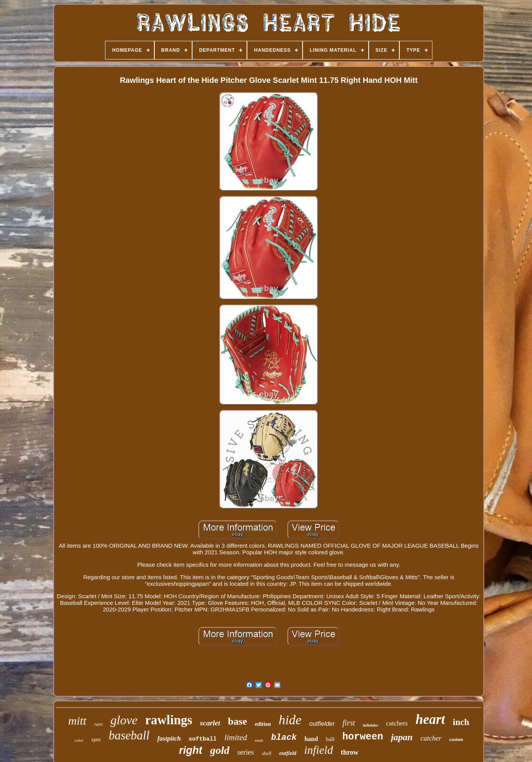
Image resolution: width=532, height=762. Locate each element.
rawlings (169, 720)
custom (456, 739)
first (349, 723)
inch (461, 722)
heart (430, 719)
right (191, 750)
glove (124, 720)
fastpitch (169, 738)
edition (263, 724)
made (259, 740)
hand (311, 739)
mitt (77, 721)
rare (98, 724)
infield (318, 750)
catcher (431, 738)
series (246, 752)
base (237, 721)
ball (330, 739)
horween (363, 737)
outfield (288, 753)
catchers (397, 723)
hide (290, 720)
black (284, 738)
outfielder (322, 724)
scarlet (210, 723)
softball (203, 739)
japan (402, 737)
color (79, 740)
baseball (129, 735)
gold (220, 750)
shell (267, 753)
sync (96, 740)
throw (350, 752)
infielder (371, 725)
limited (236, 737)
